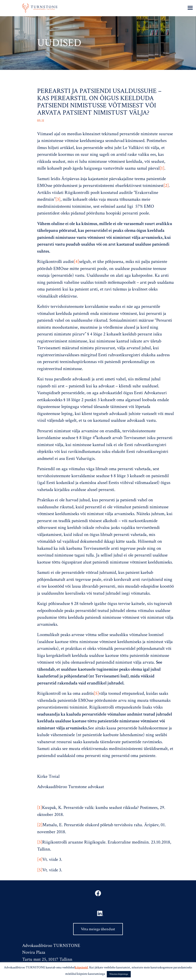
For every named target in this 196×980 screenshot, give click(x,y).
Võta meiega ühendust (98, 929)
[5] (96, 693)
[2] (166, 185)
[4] (76, 261)
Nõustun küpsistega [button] (119, 974)
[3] (58, 199)
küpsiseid (81, 967)
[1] (162, 168)
